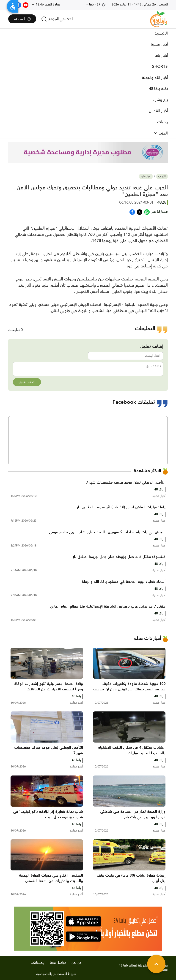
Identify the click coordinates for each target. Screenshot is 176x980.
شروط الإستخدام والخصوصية (56, 974)
